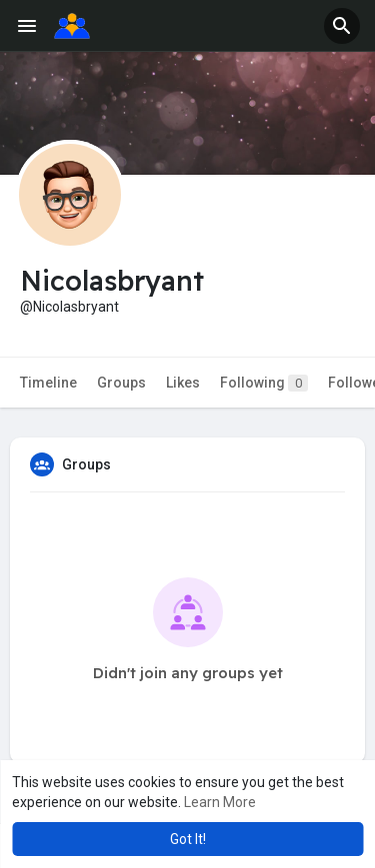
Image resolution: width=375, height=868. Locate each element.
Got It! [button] (188, 839)
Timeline (48, 383)
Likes (183, 383)
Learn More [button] (220, 802)
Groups (121, 383)
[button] (342, 26)
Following (264, 383)
